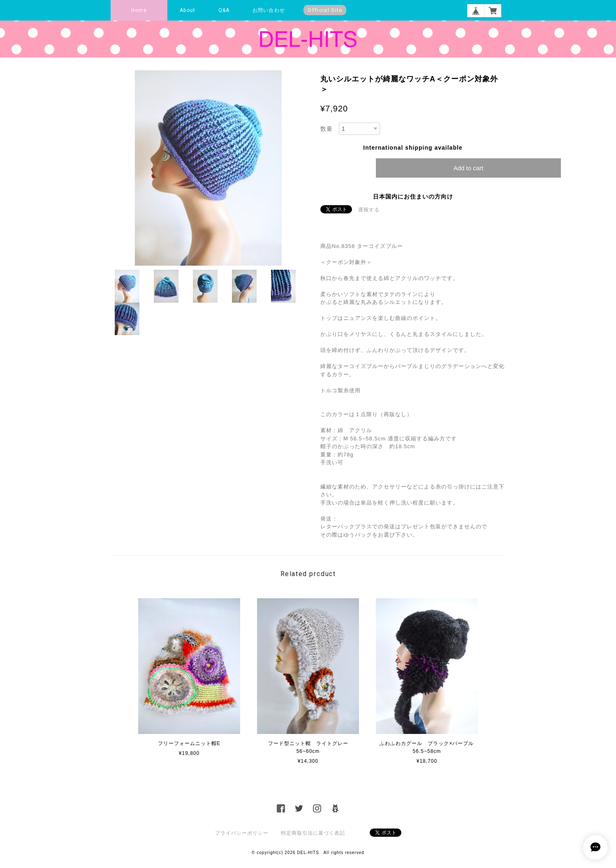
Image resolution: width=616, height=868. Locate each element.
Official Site (325, 10)
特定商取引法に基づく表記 (313, 833)
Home (139, 10)
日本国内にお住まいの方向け (413, 197)
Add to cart (469, 168)
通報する (369, 210)
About (188, 10)
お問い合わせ (269, 10)
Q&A (224, 10)
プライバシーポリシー (242, 833)
